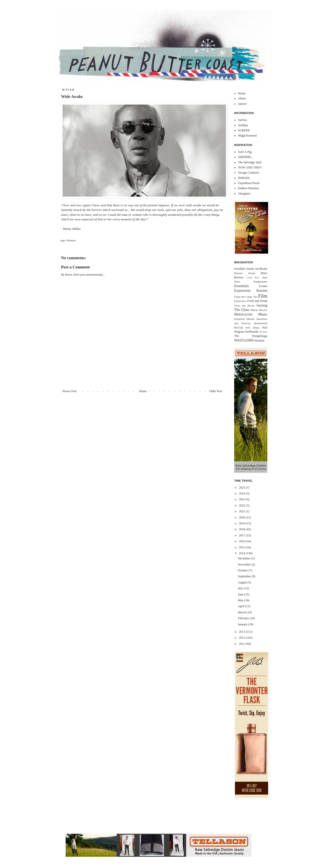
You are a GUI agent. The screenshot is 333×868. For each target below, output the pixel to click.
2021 (242, 511)
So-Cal (238, 328)
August (243, 582)
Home (143, 391)
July (241, 588)
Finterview (240, 301)
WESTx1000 (244, 340)
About (242, 98)
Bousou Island (245, 273)
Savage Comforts (249, 173)
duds (265, 277)
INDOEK (244, 178)
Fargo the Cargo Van (246, 297)
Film (263, 296)
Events (263, 286)
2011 (242, 644)
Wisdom (71, 240)
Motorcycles (243, 314)
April (241, 606)
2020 (242, 517)
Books (263, 269)
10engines (244, 194)
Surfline (243, 125)
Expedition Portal (249, 183)
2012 (242, 638)
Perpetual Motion (244, 319)
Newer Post (69, 391)
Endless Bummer (248, 188)
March (242, 612)
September (245, 576)
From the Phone (244, 306)
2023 (242, 499)
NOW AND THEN (250, 167)
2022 (242, 505)
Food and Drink (257, 301)
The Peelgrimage (251, 336)
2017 (242, 535)
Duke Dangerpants (251, 281)
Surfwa (242, 120)
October (243, 570)
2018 (242, 529)
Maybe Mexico (259, 310)
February (244, 618)
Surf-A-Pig (245, 152)
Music (263, 314)
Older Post (216, 391)
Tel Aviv (263, 332)
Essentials (242, 286)
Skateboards (261, 323)
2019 (242, 523)
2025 (242, 488)
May (241, 600)
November (245, 565)
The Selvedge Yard (250, 162)
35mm (250, 269)
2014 (242, 553)
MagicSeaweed (247, 136)
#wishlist (240, 269)
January (243, 624)
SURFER (244, 130)
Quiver (242, 104)
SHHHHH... (246, 157)
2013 (242, 632)
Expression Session (251, 290)
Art (257, 269)
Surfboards (252, 332)
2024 (242, 493)
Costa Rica (253, 278)
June (241, 594)
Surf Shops (252, 328)
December (244, 558)
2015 (242, 547)
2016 (242, 541)
